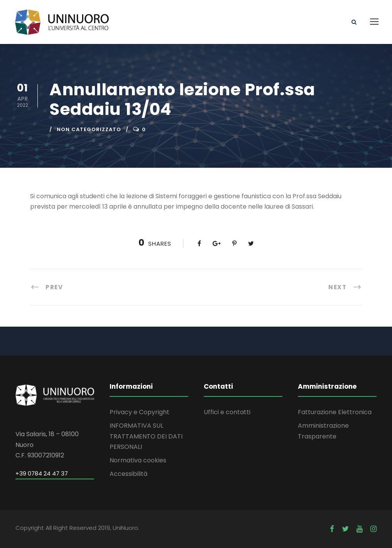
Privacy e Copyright (139, 412)
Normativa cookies (138, 460)
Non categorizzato (89, 129)
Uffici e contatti (227, 412)
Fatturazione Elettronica (335, 412)
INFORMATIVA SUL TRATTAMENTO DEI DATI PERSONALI (146, 436)
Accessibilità (128, 474)
